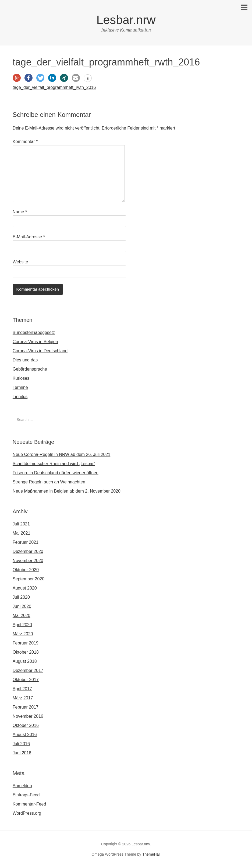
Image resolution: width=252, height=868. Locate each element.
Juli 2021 (21, 524)
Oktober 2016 (26, 725)
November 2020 (28, 561)
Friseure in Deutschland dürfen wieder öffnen (56, 473)
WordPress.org (27, 813)
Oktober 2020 (26, 570)
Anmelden (22, 786)
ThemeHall (151, 854)
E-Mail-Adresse (29, 237)
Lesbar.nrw (126, 20)
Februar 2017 (26, 707)
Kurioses (21, 378)
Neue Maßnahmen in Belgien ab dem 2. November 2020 (67, 491)
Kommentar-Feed (29, 804)
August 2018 (25, 661)
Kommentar (25, 142)
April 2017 (22, 689)
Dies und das (25, 360)
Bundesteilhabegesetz (34, 332)
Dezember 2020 (28, 551)
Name (20, 212)
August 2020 (25, 588)
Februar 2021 (26, 542)
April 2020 (22, 625)
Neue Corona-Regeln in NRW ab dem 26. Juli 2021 (61, 454)
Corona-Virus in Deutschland (40, 351)
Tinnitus (20, 397)
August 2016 (25, 735)
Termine (20, 387)
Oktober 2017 (26, 680)
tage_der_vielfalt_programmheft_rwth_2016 (54, 87)
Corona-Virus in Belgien (35, 342)
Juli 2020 (21, 597)
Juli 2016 (21, 744)
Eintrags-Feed (26, 795)
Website (20, 262)
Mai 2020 (22, 616)
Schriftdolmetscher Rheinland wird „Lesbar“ (54, 464)
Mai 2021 (22, 533)
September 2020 (29, 579)
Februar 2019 (26, 643)
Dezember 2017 (28, 670)
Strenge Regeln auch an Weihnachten (49, 482)
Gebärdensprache (30, 369)
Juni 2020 (22, 606)
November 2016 (28, 716)
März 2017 (23, 698)
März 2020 (23, 634)
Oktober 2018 (26, 652)
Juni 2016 (22, 753)
